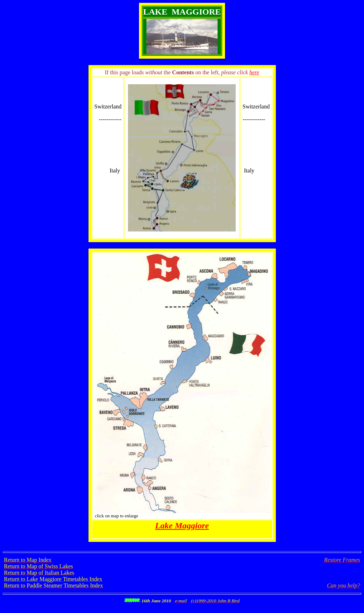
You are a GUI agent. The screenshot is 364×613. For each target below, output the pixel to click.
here (254, 72)
